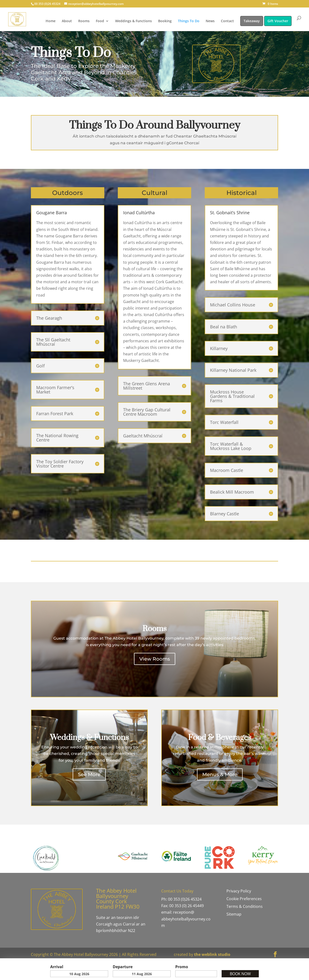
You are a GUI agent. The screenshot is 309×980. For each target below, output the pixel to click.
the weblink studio (212, 954)
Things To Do (189, 21)
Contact (227, 21)
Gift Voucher (278, 21)
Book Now (240, 974)
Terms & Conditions (245, 906)
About (67, 21)
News (210, 21)
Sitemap (234, 914)
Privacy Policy (239, 891)
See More (89, 774)
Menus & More (220, 774)
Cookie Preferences (244, 899)
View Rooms (155, 659)
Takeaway (252, 21)
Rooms (84, 21)
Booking (165, 21)
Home (51, 21)
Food (100, 21)
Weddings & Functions (133, 21)
